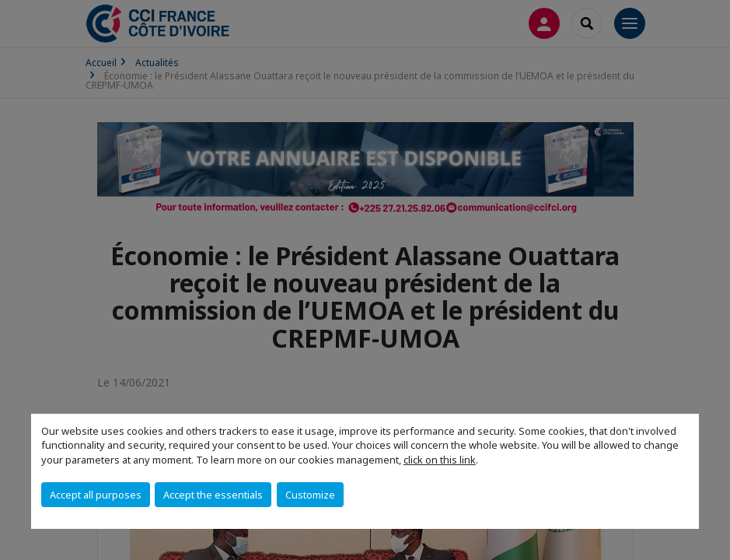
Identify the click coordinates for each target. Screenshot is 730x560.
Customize (310, 495)
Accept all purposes (96, 495)
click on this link (440, 460)
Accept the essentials (213, 495)
